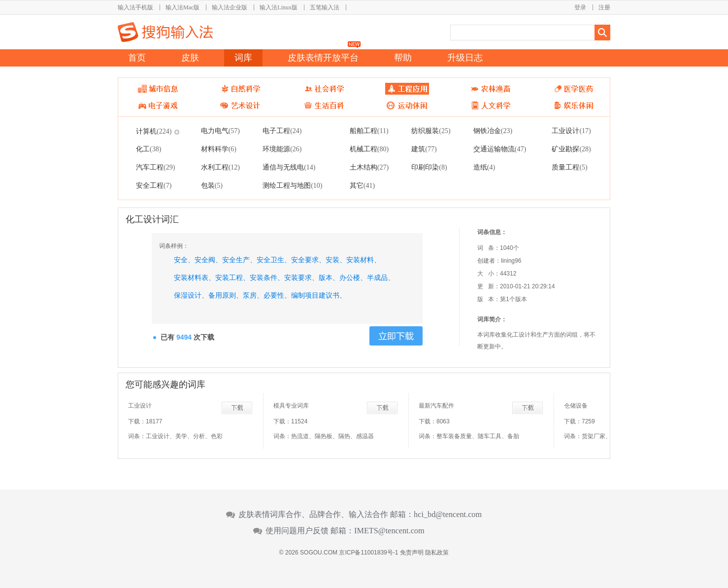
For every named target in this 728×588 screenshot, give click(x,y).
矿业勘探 (571, 149)
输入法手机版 (135, 7)
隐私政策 (437, 553)
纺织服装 (431, 131)
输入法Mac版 (182, 7)
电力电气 (220, 131)
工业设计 (571, 131)
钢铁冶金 (493, 131)
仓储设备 (576, 406)
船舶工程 (369, 131)
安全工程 (154, 185)
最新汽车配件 (436, 406)
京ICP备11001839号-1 (368, 553)
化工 (149, 149)
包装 (212, 185)
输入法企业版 (230, 7)
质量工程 (569, 167)
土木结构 (369, 167)
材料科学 (219, 149)
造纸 (484, 167)
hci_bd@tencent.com (448, 515)
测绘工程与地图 (292, 185)
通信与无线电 (289, 167)
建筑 (424, 149)
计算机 (154, 131)
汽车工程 (155, 167)
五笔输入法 (325, 7)
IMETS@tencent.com (389, 531)
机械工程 (369, 149)
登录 (580, 7)
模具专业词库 (291, 406)
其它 (362, 185)
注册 (604, 7)
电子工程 (282, 131)
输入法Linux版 (279, 7)
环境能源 (282, 149)
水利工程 (220, 167)
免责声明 (412, 553)
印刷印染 (429, 167)
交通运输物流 (500, 149)
